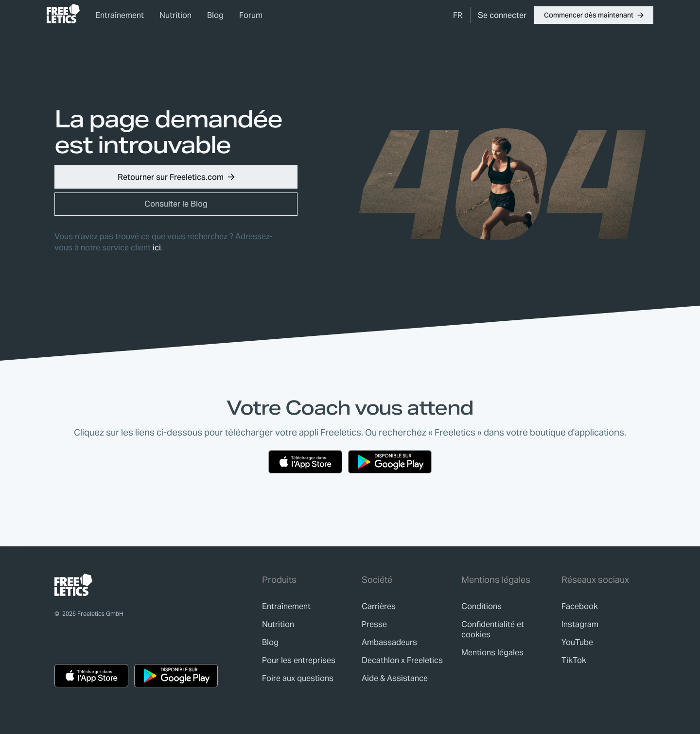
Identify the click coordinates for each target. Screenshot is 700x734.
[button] (594, 15)
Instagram (580, 624)
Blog (215, 15)
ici (157, 248)
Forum (251, 15)
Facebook (580, 606)
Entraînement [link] (120, 15)
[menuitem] (458, 15)
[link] (63, 14)
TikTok (574, 660)
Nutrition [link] (175, 15)
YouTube (577, 642)
